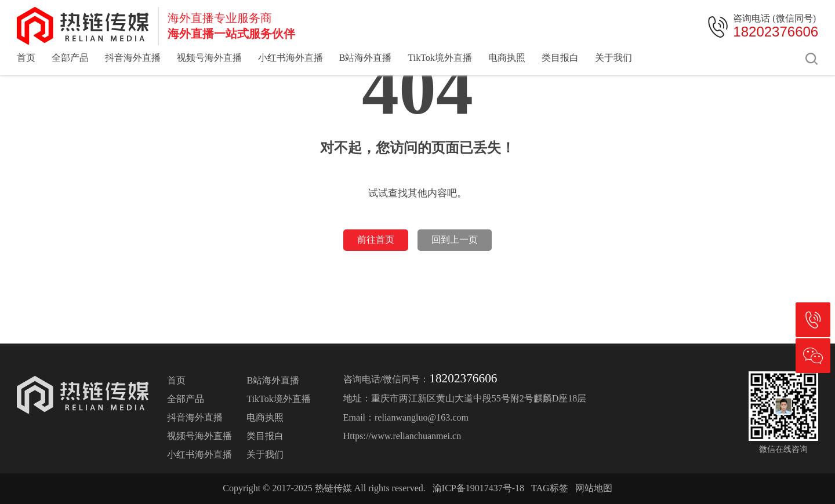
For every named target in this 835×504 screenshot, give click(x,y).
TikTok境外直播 (440, 58)
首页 (26, 58)
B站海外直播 (366, 58)
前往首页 (376, 240)
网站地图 (594, 488)
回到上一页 (455, 240)
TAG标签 (550, 488)
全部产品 (70, 58)
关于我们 (613, 58)
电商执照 (507, 58)
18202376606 (776, 32)
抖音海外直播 (133, 58)
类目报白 (560, 58)
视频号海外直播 (209, 58)
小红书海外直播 (291, 58)
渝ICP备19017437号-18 (478, 488)
